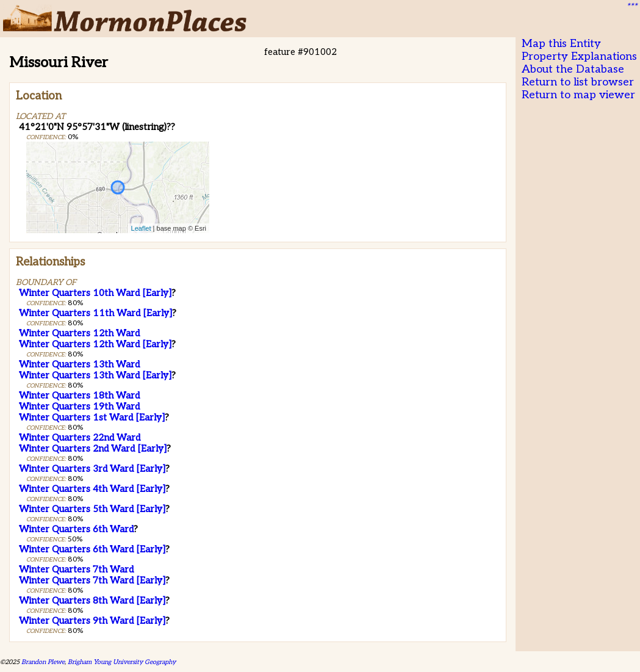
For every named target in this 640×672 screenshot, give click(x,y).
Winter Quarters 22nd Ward (80, 438)
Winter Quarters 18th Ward (79, 396)
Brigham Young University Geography (122, 662)
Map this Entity (561, 44)
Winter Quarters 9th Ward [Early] (92, 621)
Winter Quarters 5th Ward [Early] (92, 509)
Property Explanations (579, 56)
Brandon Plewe (43, 662)
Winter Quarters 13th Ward (79, 364)
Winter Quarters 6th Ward (76, 529)
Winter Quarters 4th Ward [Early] (92, 489)
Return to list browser (578, 82)
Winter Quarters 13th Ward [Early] (95, 375)
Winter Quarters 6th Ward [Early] (92, 549)
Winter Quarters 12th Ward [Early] (95, 344)
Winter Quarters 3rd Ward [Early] (92, 469)
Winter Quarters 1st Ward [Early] (92, 417)
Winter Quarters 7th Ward (76, 569)
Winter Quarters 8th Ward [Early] (92, 601)
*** (631, 7)
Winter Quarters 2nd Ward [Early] (93, 449)
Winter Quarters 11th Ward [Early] (95, 313)
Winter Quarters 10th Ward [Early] (95, 293)
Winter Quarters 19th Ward (79, 406)
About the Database (573, 69)
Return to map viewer (578, 95)
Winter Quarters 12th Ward (79, 333)
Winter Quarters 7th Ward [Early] (92, 580)
